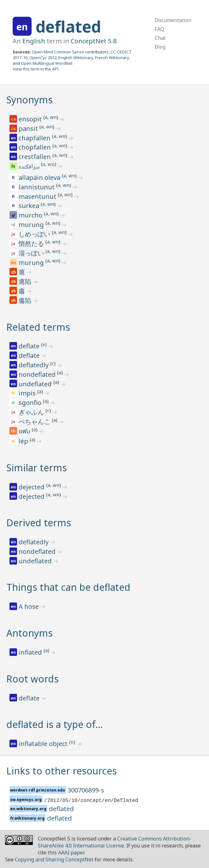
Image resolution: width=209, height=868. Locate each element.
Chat (160, 38)
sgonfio (31, 403)
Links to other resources (62, 771)
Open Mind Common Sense (58, 52)
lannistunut (37, 187)
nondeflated (38, 374)
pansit (29, 128)
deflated (68, 27)
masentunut (38, 196)
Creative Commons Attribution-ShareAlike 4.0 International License (115, 842)
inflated (31, 652)
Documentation (173, 20)
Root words (33, 679)
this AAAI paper (66, 853)
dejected (32, 487)
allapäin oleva (40, 177)
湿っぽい (32, 253)
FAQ (159, 29)
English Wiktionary (76, 58)
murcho (31, 215)
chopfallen (36, 147)
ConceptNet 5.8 (94, 41)
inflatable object (44, 744)
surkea (30, 206)
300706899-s (86, 790)
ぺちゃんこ (35, 422)
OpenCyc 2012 (43, 58)
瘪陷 (26, 281)
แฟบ (25, 431)
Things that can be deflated (68, 587)
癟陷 (26, 300)
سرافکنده (30, 167)
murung (32, 225)
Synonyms (30, 100)
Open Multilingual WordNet (47, 63)
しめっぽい (35, 234)
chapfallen (35, 138)
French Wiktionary (112, 58)
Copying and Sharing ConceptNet (54, 859)
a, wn (51, 117)
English (34, 41)
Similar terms (37, 468)
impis (28, 393)
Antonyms (30, 633)
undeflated (36, 384)
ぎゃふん (32, 412)
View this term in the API (36, 69)
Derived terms (39, 523)
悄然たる (32, 244)
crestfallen (36, 157)
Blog (160, 47)
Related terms (38, 327)
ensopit (31, 119)
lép (24, 441)
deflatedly (34, 365)
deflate (30, 346)
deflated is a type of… (55, 724)
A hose (30, 606)
